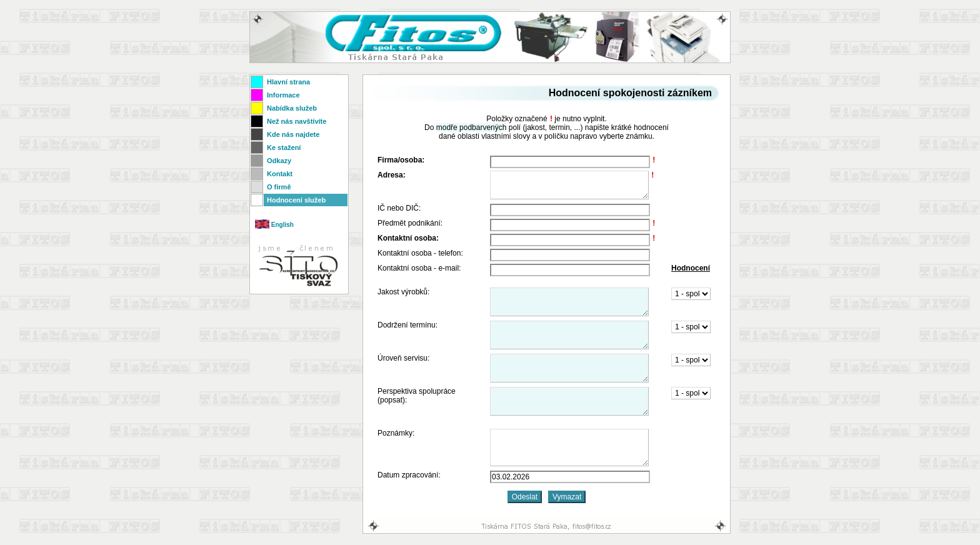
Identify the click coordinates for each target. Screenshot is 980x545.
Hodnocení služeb (296, 200)
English (274, 225)
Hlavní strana (288, 82)
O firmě (279, 187)
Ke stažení (284, 147)
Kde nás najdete (293, 134)
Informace (283, 95)
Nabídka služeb (292, 108)
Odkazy (279, 161)
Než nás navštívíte (297, 121)
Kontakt (280, 174)
